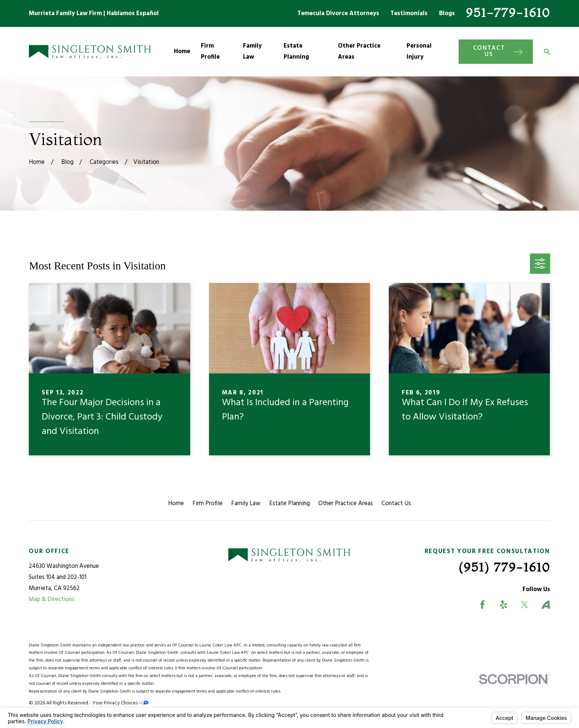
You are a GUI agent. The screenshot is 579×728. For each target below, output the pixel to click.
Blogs (447, 13)
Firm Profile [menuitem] (210, 51)
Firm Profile (208, 503)
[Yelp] (503, 605)
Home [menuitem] (182, 51)
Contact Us (396, 503)
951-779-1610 (508, 12)
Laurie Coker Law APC (222, 645)
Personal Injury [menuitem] (419, 51)
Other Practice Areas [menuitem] (359, 51)
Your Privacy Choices (120, 703)
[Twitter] (525, 605)
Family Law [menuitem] (252, 51)
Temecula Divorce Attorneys (338, 13)
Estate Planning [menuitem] (296, 51)
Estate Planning (289, 503)
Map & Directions (52, 599)
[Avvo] (546, 605)
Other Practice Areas (346, 503)
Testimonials (409, 13)
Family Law (246, 503)
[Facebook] (482, 605)
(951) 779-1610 (504, 567)
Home (176, 503)
